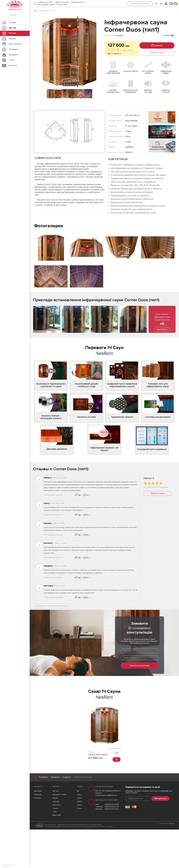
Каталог (55, 777)
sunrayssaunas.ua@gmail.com (106, 795)
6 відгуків (119, 35)
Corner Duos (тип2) (98, 755)
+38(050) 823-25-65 (46, 2)
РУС (161, 4)
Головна (43, 777)
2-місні (66, 777)
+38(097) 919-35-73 (78, 2)
